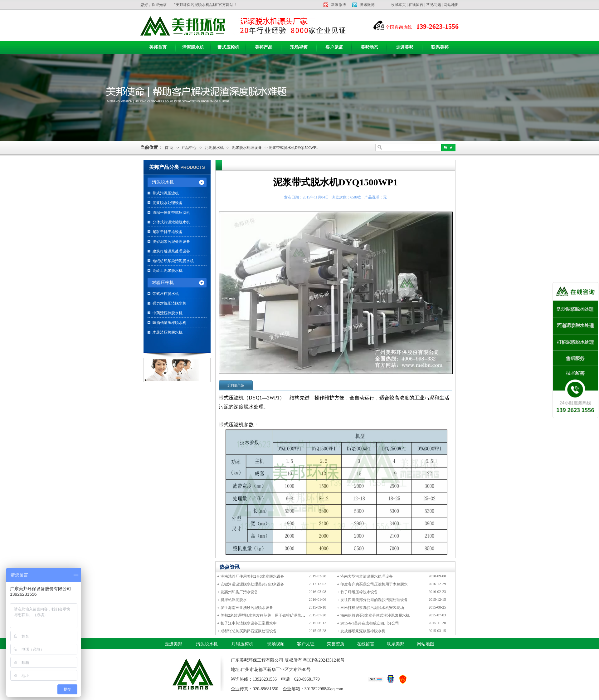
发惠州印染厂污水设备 (239, 592)
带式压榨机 (228, 47)
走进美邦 (405, 47)
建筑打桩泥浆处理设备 (171, 251)
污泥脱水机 (193, 47)
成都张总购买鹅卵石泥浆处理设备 (249, 631)
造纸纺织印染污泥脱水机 (173, 261)
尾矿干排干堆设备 (168, 232)
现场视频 (299, 47)
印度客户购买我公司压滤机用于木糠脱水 (374, 584)
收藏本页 (398, 5)
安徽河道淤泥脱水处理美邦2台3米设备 (252, 584)
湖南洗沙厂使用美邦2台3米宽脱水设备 (252, 576)
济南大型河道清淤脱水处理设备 (367, 576)
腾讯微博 (367, 5)
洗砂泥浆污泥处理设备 (171, 242)
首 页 (169, 148)
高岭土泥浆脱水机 (168, 271)
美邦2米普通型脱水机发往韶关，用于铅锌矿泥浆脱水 (265, 615)
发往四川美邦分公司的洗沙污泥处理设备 (374, 600)
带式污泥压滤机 (166, 193)
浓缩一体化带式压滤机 (171, 213)
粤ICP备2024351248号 (324, 660)
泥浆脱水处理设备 (247, 148)
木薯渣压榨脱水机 (168, 332)
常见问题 (434, 5)
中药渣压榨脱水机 (168, 313)
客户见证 (334, 47)
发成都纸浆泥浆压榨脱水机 (363, 631)
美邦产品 (264, 47)
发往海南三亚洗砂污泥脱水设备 (247, 608)
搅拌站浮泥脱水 (234, 600)
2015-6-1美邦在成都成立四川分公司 (370, 623)
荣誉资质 (336, 644)
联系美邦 (440, 47)
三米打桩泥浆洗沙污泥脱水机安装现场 (372, 608)
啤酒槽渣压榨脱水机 (169, 323)
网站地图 (451, 5)
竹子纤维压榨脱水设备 (359, 592)
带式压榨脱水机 (166, 294)
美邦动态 (369, 47)
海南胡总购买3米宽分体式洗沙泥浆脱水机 (375, 615)
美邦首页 (158, 47)
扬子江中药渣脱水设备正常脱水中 (249, 623)
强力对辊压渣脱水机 (169, 303)
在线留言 (416, 5)
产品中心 (189, 148)
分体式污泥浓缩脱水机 (171, 222)
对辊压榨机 (242, 644)
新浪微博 (338, 5)
